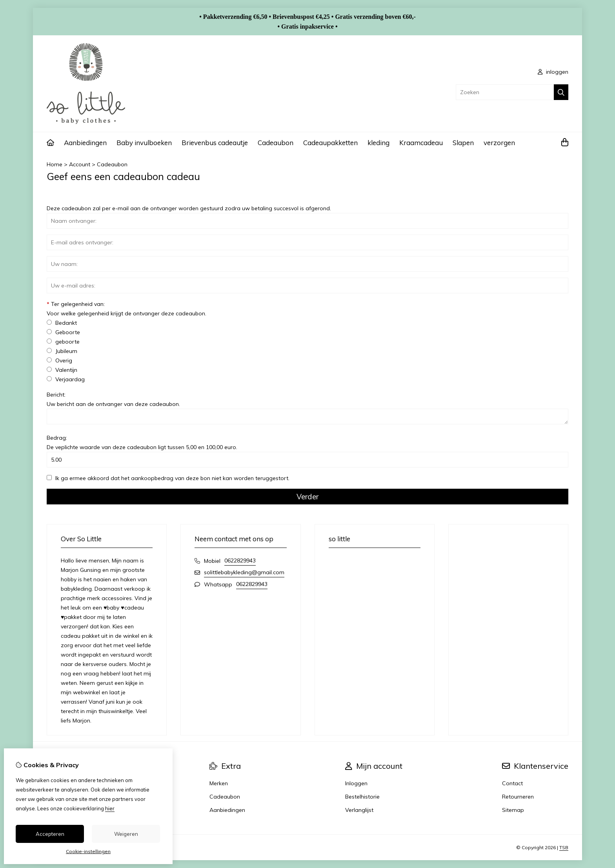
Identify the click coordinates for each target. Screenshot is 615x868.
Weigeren (126, 834)
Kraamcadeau (421, 143)
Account (80, 164)
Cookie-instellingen (88, 851)
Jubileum (62, 351)
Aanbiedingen (85, 143)
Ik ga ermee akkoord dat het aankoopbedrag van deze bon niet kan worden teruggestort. (168, 478)
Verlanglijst (359, 810)
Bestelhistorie (362, 797)
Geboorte (63, 332)
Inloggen (356, 783)
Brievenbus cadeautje (215, 143)
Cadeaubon (276, 143)
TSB (564, 847)
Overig (59, 360)
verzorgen (499, 143)
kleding (378, 143)
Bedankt (62, 323)
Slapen (463, 143)
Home (55, 164)
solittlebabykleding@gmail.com (244, 572)
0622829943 (240, 560)
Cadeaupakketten (330, 143)
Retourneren (518, 797)
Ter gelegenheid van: (126, 309)
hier (110, 808)
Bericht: (113, 399)
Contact (512, 783)
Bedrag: (142, 442)
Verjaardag (66, 379)
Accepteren (50, 834)
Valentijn (62, 370)
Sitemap (513, 810)
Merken (219, 783)
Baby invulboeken (144, 143)
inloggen (553, 72)
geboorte (63, 342)
